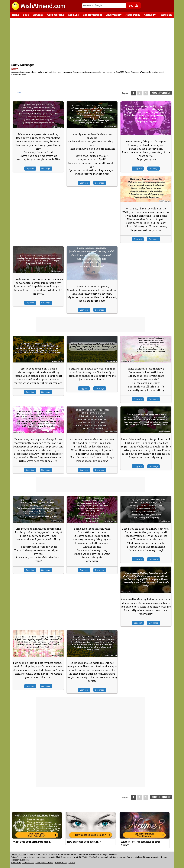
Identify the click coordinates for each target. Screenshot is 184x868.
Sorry (15, 69)
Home (15, 15)
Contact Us (16, 862)
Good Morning (56, 15)
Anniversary (114, 15)
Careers (72, 862)
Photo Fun (166, 15)
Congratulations (93, 15)
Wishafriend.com (19, 854)
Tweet (19, 93)
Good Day (74, 15)
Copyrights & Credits (44, 862)
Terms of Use (28, 862)
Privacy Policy (61, 862)
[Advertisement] (93, 40)
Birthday (38, 15)
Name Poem (133, 15)
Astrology (150, 15)
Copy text (30, 169)
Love (26, 15)
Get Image (46, 169)
